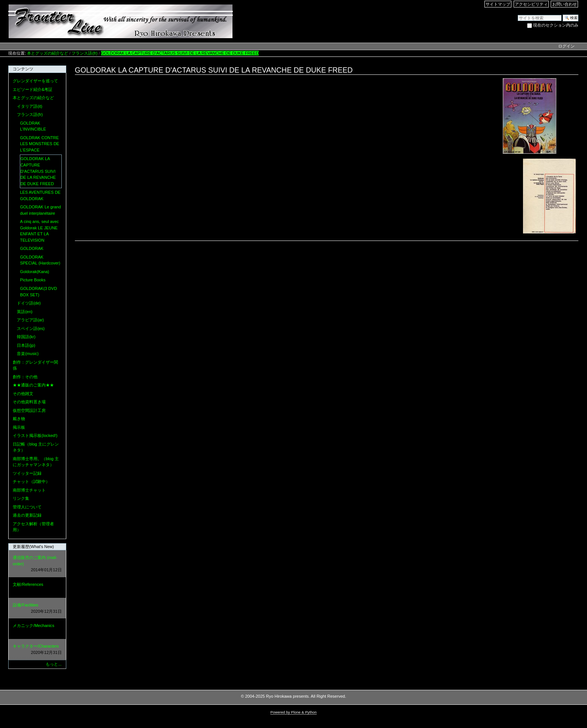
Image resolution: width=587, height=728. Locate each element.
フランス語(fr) (84, 53)
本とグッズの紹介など (48, 53)
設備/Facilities (37, 608)
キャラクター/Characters (37, 650)
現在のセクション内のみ (556, 25)
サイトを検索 (518, 14)
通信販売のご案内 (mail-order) (37, 564)
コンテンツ (23, 69)
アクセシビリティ (531, 4)
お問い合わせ (565, 4)
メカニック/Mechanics (37, 629)
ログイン (566, 46)
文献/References (37, 588)
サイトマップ (498, 4)
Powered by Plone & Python (293, 712)
